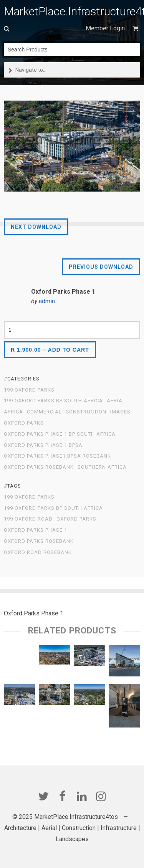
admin (47, 301)
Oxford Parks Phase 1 (36, 530)
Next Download (36, 227)
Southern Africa (102, 467)
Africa (13, 412)
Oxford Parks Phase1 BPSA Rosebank (57, 456)
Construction (86, 412)
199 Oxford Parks (29, 390)
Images (120, 412)
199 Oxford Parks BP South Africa (53, 401)
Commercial (44, 412)
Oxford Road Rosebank (38, 552)
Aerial (116, 401)
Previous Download (101, 267)
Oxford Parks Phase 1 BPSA (43, 445)
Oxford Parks (24, 423)
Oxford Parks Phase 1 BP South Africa (60, 434)
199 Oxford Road (28, 519)
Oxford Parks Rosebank (39, 467)
